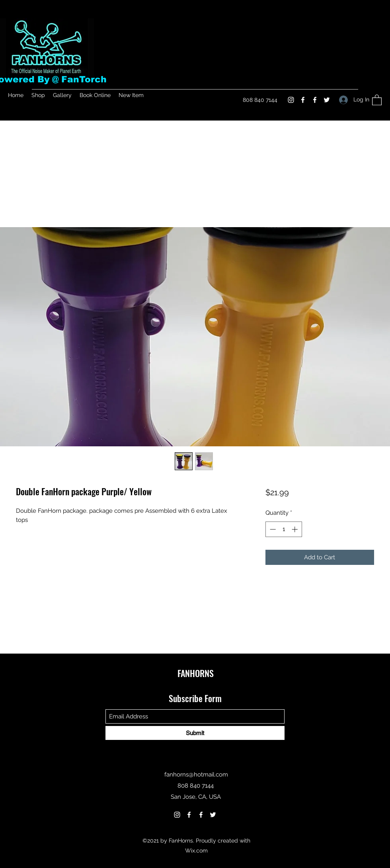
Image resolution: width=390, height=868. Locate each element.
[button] (377, 100)
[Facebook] (303, 100)
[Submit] (195, 733)
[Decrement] (272, 529)
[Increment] (295, 529)
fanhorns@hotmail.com (196, 775)
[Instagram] (291, 100)
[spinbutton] (284, 529)
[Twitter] (327, 100)
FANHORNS (196, 673)
